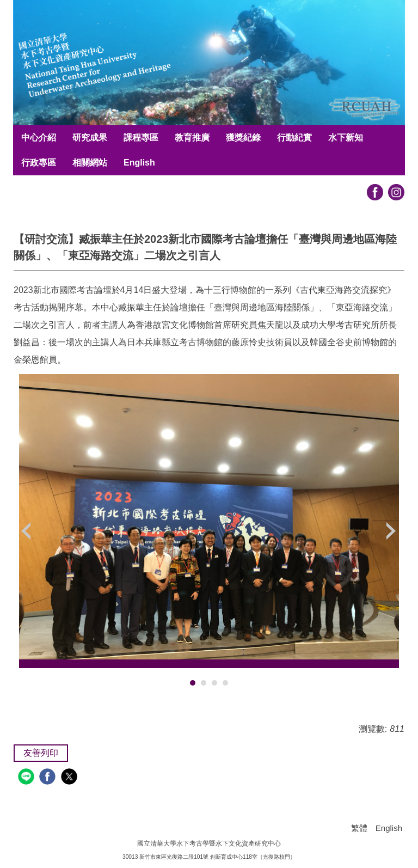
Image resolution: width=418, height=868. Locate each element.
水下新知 (346, 137)
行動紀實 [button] (294, 137)
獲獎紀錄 (243, 137)
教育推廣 (192, 137)
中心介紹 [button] (39, 137)
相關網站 (90, 163)
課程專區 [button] (141, 137)
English (139, 163)
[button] (27, 531)
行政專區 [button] (39, 163)
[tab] (193, 683)
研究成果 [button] (90, 137)
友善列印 (41, 753)
